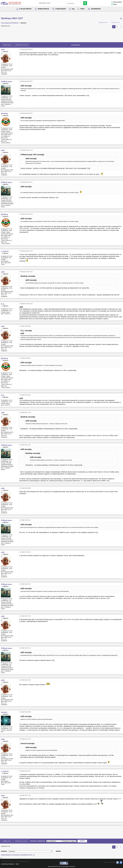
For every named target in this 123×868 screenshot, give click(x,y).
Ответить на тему (21, 45)
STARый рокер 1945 (7, 82)
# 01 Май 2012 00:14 (25, 395)
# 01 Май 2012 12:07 (25, 445)
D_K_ (3, 304)
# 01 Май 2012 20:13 (25, 520)
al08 (3, 50)
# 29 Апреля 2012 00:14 (26, 49)
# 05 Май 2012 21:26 (25, 739)
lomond (4, 712)
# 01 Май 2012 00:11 (25, 358)
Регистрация (118, 2)
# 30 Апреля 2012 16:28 (26, 214)
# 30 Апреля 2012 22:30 (26, 304)
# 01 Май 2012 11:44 (25, 412)
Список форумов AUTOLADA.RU (10, 23)
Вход (115, 4)
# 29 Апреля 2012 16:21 (26, 182)
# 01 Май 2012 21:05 (25, 616)
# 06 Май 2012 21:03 (25, 795)
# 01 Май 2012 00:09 (25, 326)
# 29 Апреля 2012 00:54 (26, 81)
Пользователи (96, 9)
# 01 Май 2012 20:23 (25, 552)
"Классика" (23, 23)
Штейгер (4, 114)
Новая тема (7, 45)
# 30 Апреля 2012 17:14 (26, 251)
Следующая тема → (116, 22)
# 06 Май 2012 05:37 (25, 771)
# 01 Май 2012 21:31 (25, 648)
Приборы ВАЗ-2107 (12, 18)
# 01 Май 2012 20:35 (25, 584)
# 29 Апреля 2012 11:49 (26, 150)
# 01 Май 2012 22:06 (25, 680)
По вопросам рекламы (7, 864)
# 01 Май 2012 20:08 (25, 488)
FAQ (73, 9)
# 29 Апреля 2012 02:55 (26, 113)
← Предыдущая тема (102, 22)
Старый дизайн (60, 9)
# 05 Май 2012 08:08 (25, 712)
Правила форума (43, 9)
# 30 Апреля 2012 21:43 (26, 272)
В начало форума (25, 9)
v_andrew (5, 251)
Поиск (82, 9)
